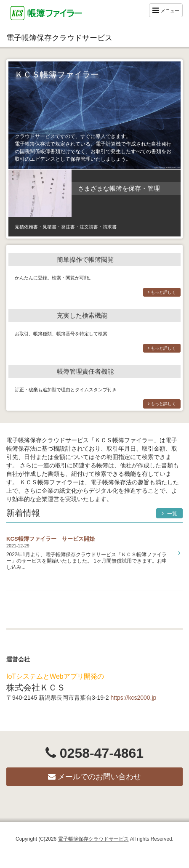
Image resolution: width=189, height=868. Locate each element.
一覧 (169, 514)
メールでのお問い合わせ (94, 777)
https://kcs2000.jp (133, 698)
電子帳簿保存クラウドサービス (59, 38)
